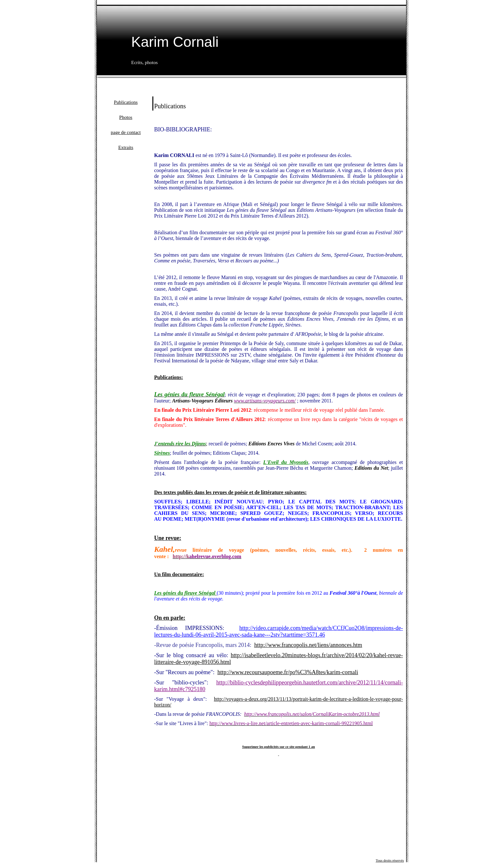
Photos (126, 117)
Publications (126, 102)
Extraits (126, 147)
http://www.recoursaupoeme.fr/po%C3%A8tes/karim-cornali (288, 672)
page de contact (126, 132)
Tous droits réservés (390, 860)
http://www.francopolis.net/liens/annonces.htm (308, 645)
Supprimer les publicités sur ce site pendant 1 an (279, 747)
